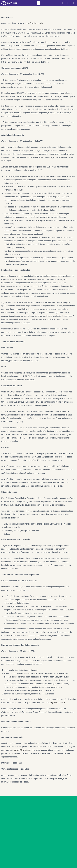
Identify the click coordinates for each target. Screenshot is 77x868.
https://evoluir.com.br (34, 23)
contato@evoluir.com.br (55, 703)
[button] (38, 3)
